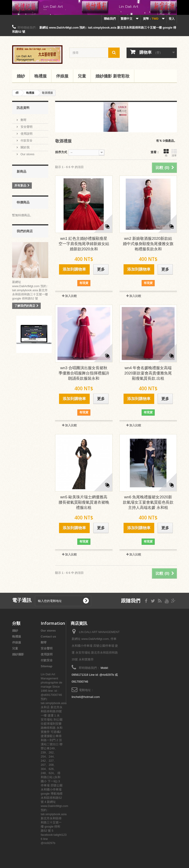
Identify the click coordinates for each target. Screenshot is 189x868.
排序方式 (61, 152)
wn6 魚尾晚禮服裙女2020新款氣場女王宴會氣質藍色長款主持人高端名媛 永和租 (148, 502)
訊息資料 (23, 108)
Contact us (48, 637)
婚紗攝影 (18, 654)
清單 (174, 153)
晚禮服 (40, 76)
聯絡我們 (110, 19)
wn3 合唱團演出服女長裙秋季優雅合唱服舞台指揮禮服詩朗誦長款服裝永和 (84, 373)
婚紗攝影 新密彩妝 (112, 76)
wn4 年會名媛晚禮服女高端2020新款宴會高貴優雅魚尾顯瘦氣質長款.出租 (148, 373)
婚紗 (21, 76)
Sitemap (47, 666)
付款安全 (26, 140)
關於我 (25, 147)
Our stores (27, 154)
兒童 (82, 76)
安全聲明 (26, 127)
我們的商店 (25, 231)
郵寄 (23, 120)
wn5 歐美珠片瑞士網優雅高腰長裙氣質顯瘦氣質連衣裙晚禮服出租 (84, 502)
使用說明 (26, 134)
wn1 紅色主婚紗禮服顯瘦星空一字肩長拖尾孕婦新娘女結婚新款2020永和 (84, 244)
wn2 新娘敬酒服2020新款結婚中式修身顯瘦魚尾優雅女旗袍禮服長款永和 (148, 244)
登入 (172, 19)
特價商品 (23, 202)
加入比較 (71, 296)
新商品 (22, 171)
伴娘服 (62, 76)
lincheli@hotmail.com (86, 697)
